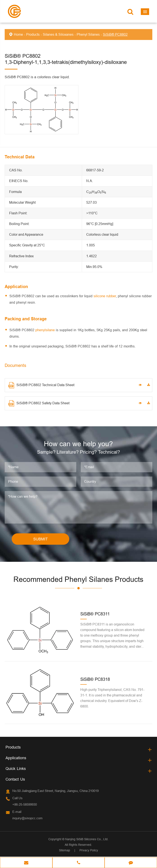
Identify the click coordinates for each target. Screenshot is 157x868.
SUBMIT (40, 540)
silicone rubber (105, 296)
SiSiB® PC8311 (95, 614)
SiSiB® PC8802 (115, 34)
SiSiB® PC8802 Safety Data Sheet (39, 403)
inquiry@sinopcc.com (27, 819)
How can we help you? (78, 444)
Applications (16, 758)
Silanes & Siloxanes (58, 34)
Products (33, 34)
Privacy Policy (89, 851)
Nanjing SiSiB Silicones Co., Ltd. (87, 840)
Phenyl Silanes (88, 34)
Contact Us (15, 780)
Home (18, 34)
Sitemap (65, 851)
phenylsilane (45, 330)
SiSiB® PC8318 (95, 680)
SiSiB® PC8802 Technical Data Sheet (41, 385)
